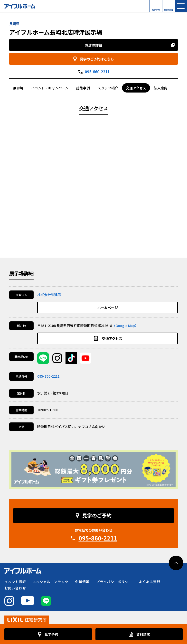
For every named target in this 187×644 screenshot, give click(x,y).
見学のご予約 (97, 515)
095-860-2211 (97, 72)
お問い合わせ (15, 588)
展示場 (18, 88)
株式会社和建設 (49, 295)
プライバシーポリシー (114, 582)
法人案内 (161, 88)
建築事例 (83, 88)
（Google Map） (125, 326)
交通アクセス (136, 88)
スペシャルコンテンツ (50, 582)
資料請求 (143, 634)
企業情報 (82, 582)
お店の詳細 (93, 45)
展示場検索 (169, 9)
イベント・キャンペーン (50, 88)
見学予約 (156, 9)
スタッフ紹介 (108, 88)
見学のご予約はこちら (97, 59)
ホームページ (108, 308)
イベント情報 (15, 582)
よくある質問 (150, 582)
